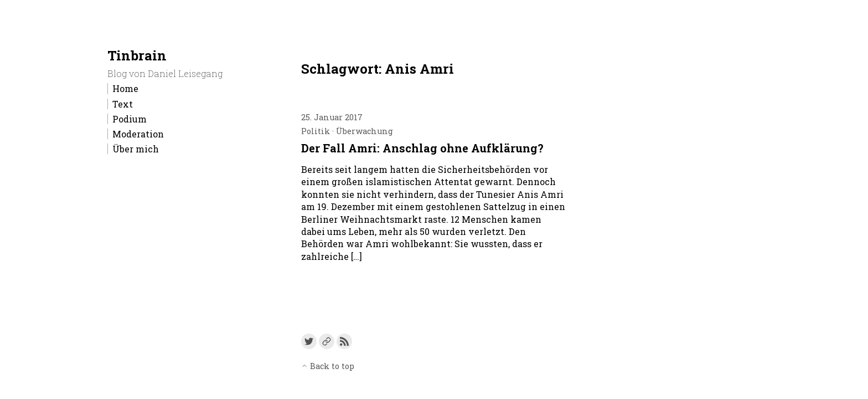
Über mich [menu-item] (136, 149)
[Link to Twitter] (309, 341)
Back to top (328, 366)
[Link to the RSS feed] (344, 341)
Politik (316, 131)
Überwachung (365, 131)
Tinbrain (137, 55)
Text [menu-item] (123, 104)
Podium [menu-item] (130, 119)
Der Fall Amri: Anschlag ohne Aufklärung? (422, 148)
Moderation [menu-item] (138, 134)
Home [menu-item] (125, 88)
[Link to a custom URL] (327, 341)
